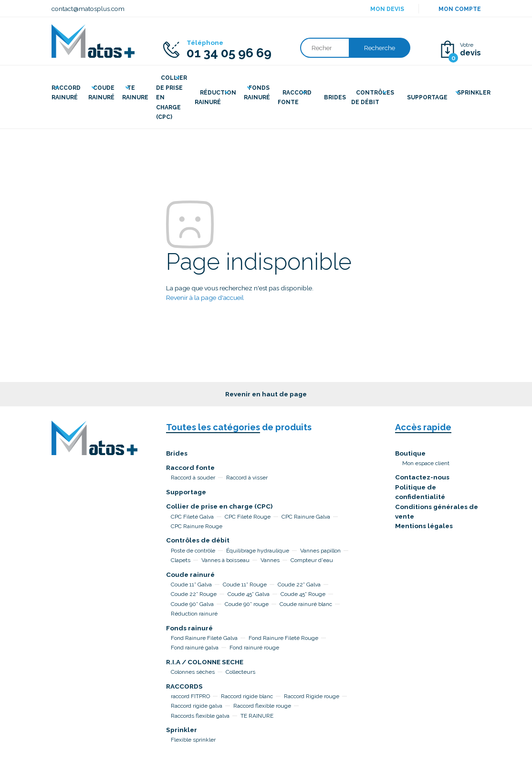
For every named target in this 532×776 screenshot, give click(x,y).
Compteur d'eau (312, 560)
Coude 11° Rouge (245, 585)
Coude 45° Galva (249, 594)
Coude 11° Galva (191, 585)
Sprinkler (182, 730)
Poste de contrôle (193, 551)
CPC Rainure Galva (306, 517)
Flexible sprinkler (193, 740)
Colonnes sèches (193, 672)
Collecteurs (240, 672)
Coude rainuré (190, 574)
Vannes (270, 560)
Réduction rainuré (194, 614)
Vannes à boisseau (225, 560)
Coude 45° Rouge (303, 594)
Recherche (380, 48)
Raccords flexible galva (200, 716)
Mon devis (387, 9)
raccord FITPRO (190, 696)
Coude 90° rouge (247, 604)
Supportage (186, 492)
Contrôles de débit (198, 540)
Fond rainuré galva (195, 648)
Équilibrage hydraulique (258, 551)
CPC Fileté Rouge (248, 517)
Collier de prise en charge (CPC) (219, 506)
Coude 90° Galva (192, 604)
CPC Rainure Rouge (197, 526)
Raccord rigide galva (197, 706)
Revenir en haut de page (266, 394)
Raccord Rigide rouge (312, 696)
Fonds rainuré (189, 628)
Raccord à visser (247, 478)
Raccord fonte (190, 468)
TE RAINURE (257, 716)
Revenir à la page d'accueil (205, 298)
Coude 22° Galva (299, 585)
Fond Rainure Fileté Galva (204, 638)
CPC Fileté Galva (192, 517)
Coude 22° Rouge (194, 594)
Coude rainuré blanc (306, 604)
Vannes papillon (320, 551)
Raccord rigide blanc (247, 696)
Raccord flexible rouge (262, 706)
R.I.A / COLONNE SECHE (205, 662)
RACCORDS (184, 686)
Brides (177, 453)
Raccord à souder (193, 478)
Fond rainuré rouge (254, 648)
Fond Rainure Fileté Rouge (283, 638)
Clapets (181, 560)
